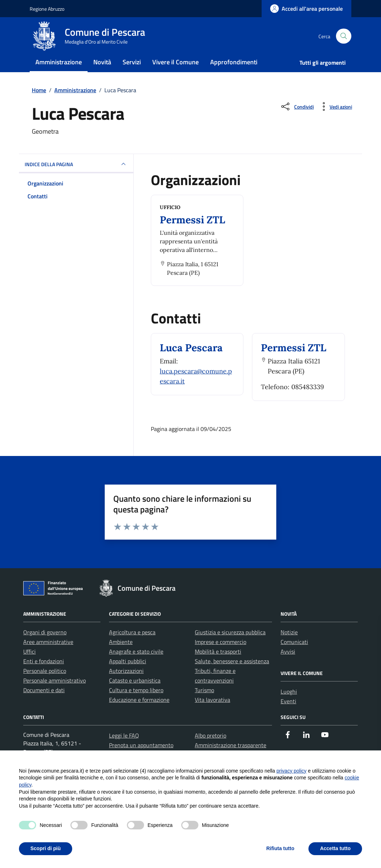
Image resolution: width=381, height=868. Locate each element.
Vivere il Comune (175, 69)
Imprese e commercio (221, 656)
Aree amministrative (48, 656)
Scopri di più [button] (46, 848)
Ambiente (121, 656)
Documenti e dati (44, 704)
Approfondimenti (234, 69)
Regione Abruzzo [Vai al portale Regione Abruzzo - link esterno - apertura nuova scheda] (47, 9)
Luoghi (289, 706)
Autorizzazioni (126, 685)
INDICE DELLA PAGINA (76, 178)
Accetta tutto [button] (335, 848)
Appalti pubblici (128, 675)
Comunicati (294, 656)
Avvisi (288, 666)
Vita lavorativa (212, 714)
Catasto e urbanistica (135, 695)
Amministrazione (59, 69)
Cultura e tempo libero (136, 704)
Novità (102, 69)
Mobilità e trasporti (218, 666)
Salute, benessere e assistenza (232, 675)
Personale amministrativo (55, 695)
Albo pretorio (211, 750)
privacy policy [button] (292, 771)
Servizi (132, 69)
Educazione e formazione (139, 714)
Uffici (29, 666)
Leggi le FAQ (124, 750)
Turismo (204, 704)
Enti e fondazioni (44, 675)
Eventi (288, 715)
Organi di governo (45, 646)
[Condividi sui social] (297, 121)
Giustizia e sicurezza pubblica (230, 646)
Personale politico (45, 685)
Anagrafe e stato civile (136, 666)
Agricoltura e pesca (132, 646)
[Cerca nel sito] (344, 40)
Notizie (289, 646)
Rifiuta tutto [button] (280, 848)
